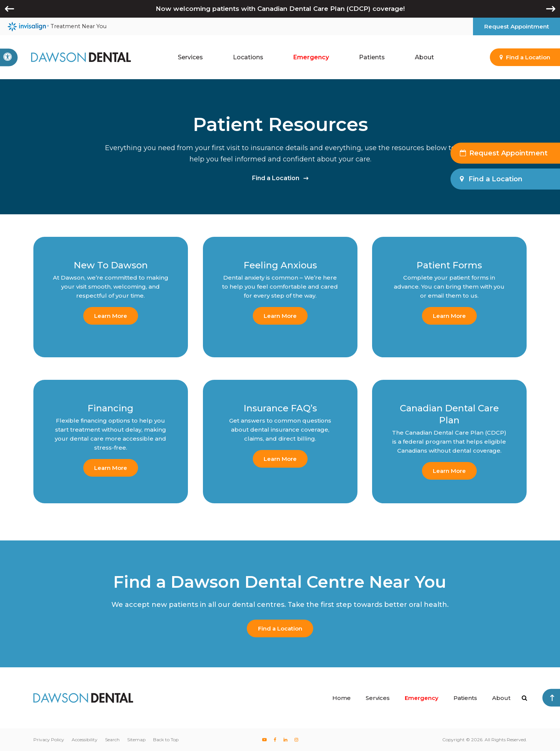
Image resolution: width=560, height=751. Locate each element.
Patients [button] (372, 57)
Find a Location (276, 178)
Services (378, 698)
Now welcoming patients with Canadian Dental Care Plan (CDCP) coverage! (280, 9)
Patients (465, 698)
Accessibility (85, 740)
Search (112, 740)
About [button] (424, 57)
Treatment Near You (57, 27)
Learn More (111, 316)
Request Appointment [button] (517, 26)
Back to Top (166, 740)
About (501, 698)
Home (342, 698)
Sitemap (136, 740)
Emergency (311, 57)
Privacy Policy (49, 740)
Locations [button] (248, 57)
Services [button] (190, 57)
